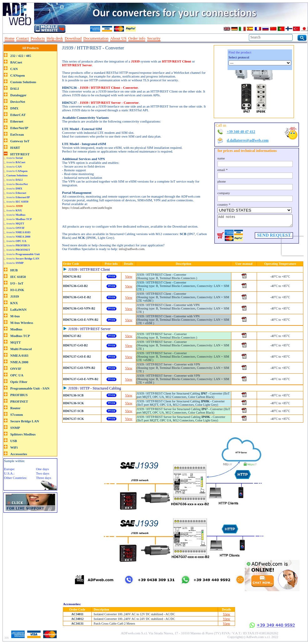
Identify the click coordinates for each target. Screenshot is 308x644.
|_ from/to (13, 158)
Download (73, 38)
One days (42, 469)
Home (10, 38)
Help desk (55, 38)
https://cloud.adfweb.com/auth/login (87, 208)
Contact (23, 38)
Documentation (96, 38)
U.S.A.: (9, 473)
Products (38, 38)
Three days (44, 478)
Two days (43, 473)
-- (164, 38)
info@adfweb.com (131, 249)
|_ (16, 175)
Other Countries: (16, 478)
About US (118, 38)
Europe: (10, 469)
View (129, 276)
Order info (137, 38)
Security (154, 38)
